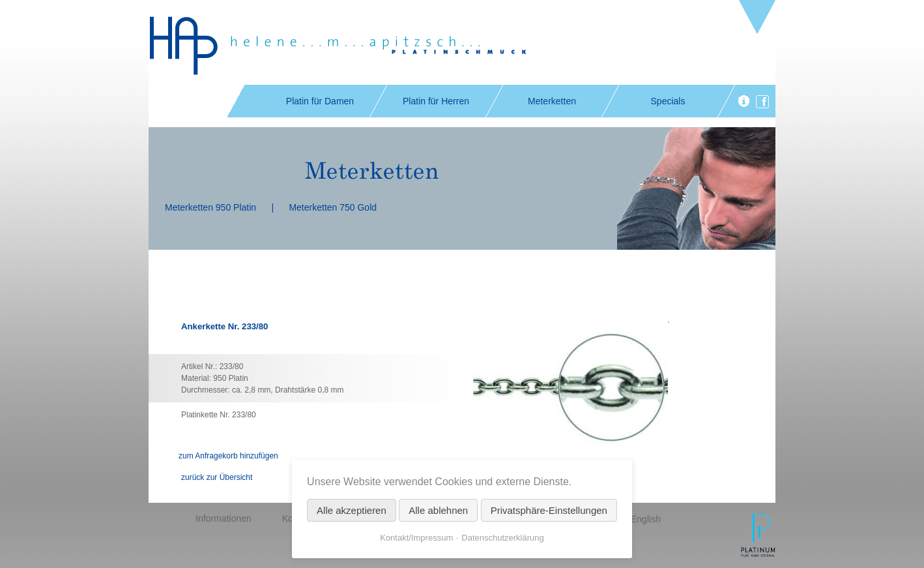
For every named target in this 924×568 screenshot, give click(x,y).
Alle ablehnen (438, 510)
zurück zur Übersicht (217, 477)
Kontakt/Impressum (416, 538)
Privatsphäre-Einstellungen (549, 510)
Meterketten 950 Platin (210, 207)
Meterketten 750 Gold (333, 207)
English (646, 519)
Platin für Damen (320, 101)
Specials (668, 101)
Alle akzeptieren (352, 510)
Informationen (224, 518)
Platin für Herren (436, 101)
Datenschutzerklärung (502, 538)
